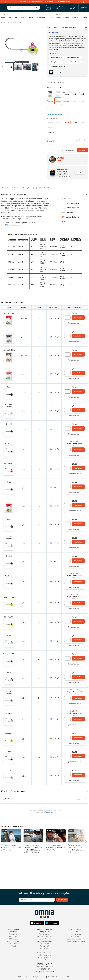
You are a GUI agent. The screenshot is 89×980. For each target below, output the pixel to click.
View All (63, 222)
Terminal (31, 18)
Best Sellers (13, 934)
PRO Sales (13, 939)
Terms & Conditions (54, 977)
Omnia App (44, 948)
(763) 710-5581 (45, 969)
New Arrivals (13, 932)
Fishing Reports (44, 932)
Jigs (11, 22)
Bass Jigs (18, 22)
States (66, 18)
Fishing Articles (44, 934)
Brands (75, 18)
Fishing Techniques (44, 937)
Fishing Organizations (44, 941)
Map (58, 18)
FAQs (45, 960)
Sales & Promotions (13, 941)
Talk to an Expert (44, 955)
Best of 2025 (13, 944)
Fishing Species (44, 939)
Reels (23, 18)
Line (9, 18)
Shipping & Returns (44, 957)
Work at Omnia (76, 937)
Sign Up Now (62, 900)
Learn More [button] (80, 173)
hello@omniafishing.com (45, 972)
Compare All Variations (54, 114)
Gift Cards (13, 946)
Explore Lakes (44, 944)
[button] (44, 194)
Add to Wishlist (68, 150)
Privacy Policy (66, 977)
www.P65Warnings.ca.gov (11, 225)
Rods (16, 18)
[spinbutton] (67, 317)
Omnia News (76, 934)
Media (84, 18)
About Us (76, 932)
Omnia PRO (44, 946)
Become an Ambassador (76, 939)
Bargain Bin (13, 937)
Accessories (41, 18)
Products (4, 22)
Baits (3, 18)
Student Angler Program (76, 941)
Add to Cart (82, 150)
